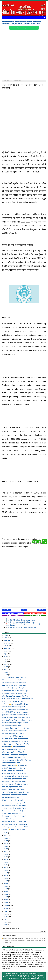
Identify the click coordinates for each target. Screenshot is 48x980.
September (7, 648)
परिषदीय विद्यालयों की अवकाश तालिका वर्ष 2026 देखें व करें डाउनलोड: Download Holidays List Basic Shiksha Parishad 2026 (22, 23)
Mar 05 (6, 892)
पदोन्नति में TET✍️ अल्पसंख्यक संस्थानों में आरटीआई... (15, 704)
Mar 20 (6, 852)
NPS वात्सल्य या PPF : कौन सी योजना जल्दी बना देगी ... (15, 739)
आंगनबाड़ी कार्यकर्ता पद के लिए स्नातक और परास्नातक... (15, 776)
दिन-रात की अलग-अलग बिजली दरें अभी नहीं (12, 811)
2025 (5, 638)
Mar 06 (6, 889)
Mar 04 (6, 894)
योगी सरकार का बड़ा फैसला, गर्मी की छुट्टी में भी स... (14, 680)
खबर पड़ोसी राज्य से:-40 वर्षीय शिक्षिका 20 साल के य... (15, 784)
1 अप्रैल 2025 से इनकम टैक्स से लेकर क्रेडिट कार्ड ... (14, 757)
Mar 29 (6, 672)
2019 (5, 925)
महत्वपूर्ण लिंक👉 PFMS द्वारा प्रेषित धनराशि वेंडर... (14, 830)
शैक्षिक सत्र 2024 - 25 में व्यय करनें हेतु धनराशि (13, 752)
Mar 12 (6, 873)
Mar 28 (6, 675)
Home (24, 610)
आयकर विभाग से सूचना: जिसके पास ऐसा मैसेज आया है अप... (17, 720)
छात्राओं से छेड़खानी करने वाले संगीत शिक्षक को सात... (15, 685)
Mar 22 (6, 846)
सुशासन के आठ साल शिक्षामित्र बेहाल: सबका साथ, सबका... (16, 715)
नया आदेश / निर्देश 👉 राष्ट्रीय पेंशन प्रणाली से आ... (14, 747)
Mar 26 (6, 835)
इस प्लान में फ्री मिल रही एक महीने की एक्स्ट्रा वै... (13, 688)
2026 (5, 635)
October (6, 646)
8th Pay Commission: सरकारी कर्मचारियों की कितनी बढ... (16, 760)
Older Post (42, 610)
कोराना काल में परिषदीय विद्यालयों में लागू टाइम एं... (14, 707)
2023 (5, 914)
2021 (5, 919)
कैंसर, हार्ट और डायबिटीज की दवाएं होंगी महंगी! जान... (15, 683)
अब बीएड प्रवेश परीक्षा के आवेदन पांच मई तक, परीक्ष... (15, 773)
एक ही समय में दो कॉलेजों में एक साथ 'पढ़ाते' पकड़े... (14, 693)
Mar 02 (6, 900)
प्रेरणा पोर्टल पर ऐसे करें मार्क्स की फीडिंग (11, 725)
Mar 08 (6, 884)
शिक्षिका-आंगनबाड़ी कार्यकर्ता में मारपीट (11, 763)
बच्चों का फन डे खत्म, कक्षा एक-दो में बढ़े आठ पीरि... (14, 803)
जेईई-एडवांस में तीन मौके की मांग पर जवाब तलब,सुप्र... (15, 824)
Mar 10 (6, 878)
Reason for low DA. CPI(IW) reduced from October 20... (18, 699)
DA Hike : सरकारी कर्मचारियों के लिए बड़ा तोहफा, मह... (15, 709)
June (5, 656)
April (5, 662)
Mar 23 (6, 843)
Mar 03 (6, 897)
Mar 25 (6, 838)
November (7, 643)
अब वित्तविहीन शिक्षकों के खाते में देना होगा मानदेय (13, 768)
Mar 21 (6, 849)
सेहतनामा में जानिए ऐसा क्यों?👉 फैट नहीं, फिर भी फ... (15, 765)
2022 (5, 917)
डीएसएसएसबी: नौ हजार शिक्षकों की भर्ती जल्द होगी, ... (15, 816)
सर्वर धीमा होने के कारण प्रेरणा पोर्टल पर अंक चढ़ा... (14, 790)
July (5, 654)
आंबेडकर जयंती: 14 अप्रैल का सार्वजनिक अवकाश (14, 782)
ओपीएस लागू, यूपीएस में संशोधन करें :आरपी (12, 800)
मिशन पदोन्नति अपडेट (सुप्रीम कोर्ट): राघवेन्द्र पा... (13, 733)
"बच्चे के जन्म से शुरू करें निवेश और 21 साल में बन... (14, 736)
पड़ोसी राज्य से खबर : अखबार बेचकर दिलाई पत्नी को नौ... (15, 744)
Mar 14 (6, 868)
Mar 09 (6, 881)
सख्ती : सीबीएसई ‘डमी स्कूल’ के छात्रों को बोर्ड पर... (14, 819)
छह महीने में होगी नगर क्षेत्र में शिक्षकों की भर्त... (13, 771)
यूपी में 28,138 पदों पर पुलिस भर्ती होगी (11, 814)
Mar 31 (6, 667)
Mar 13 (6, 870)
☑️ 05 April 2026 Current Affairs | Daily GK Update (20, 622)
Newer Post (7, 610)
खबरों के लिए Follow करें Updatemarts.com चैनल (25, 28)
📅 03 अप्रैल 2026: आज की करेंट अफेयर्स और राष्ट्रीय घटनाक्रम (21, 627)
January (6, 908)
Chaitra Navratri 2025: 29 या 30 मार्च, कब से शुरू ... (15, 691)
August (6, 651)
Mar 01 (6, 902)
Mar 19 (6, 854)
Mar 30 (6, 670)
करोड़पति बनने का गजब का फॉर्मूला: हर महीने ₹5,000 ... (15, 741)
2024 (5, 911)
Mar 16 (6, 862)
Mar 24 (6, 841)
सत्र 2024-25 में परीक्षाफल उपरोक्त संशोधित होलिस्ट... (15, 731)
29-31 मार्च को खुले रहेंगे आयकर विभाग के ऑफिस (14, 779)
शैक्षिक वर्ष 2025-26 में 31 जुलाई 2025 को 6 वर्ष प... (15, 696)
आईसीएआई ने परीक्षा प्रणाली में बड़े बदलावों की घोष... (14, 822)
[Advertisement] (24, 55)
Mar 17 (6, 860)
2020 (5, 922)
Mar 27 (6, 833)
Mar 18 (6, 857)
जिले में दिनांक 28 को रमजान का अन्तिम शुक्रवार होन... (15, 795)
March (6, 664)
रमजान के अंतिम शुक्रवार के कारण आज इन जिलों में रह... (15, 792)
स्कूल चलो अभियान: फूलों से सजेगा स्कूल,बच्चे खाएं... (14, 806)
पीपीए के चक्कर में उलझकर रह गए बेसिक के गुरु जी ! (15, 755)
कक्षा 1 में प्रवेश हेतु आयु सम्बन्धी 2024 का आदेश (13, 749)
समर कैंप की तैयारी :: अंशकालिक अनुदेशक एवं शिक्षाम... (15, 723)
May (5, 659)
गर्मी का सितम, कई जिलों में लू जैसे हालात (12, 787)
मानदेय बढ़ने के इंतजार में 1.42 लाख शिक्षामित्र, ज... (14, 808)
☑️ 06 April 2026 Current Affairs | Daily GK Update (20, 621)
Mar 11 (6, 876)
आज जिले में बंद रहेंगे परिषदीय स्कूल (10, 798)
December (7, 640)
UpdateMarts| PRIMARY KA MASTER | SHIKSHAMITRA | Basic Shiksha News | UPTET (24, 974)
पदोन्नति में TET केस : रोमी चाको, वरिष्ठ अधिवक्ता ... (14, 701)
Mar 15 (6, 865)
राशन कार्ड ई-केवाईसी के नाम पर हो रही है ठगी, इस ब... (15, 712)
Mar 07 (6, 886)
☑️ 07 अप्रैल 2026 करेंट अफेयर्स (14, 619)
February (7, 905)
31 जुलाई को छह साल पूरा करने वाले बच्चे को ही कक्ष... (15, 677)
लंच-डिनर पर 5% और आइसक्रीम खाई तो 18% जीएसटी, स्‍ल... (17, 717)
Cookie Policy (36, 978)
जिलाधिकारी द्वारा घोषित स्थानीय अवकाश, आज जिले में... (15, 827)
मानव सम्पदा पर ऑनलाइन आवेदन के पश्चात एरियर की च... (16, 728)
